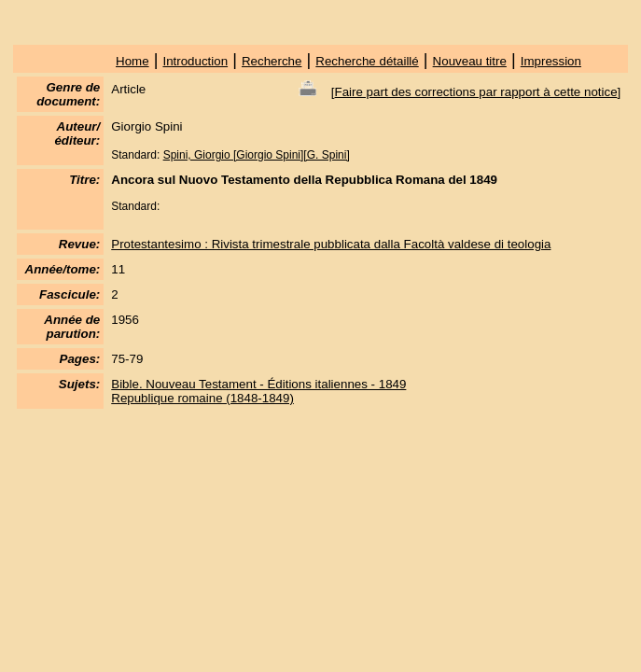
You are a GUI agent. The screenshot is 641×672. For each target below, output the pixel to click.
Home (132, 61)
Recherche (272, 61)
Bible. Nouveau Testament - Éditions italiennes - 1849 (258, 384)
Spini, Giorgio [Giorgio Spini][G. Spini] (257, 155)
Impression (551, 61)
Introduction (195, 61)
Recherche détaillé (367, 61)
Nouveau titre (470, 61)
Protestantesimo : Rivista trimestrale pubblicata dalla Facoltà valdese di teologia (331, 244)
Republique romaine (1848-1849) (202, 398)
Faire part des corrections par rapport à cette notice (476, 92)
